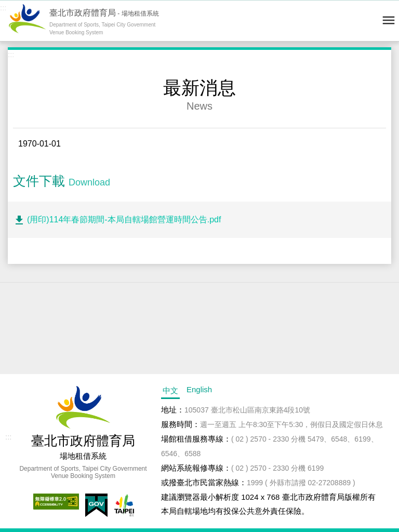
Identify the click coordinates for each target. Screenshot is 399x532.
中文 (170, 390)
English (199, 389)
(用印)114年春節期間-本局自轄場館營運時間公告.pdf (124, 220)
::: (3, 8)
